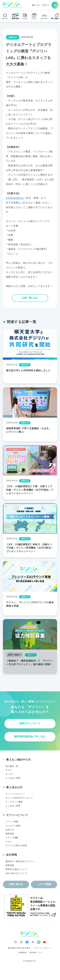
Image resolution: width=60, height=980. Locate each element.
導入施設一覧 (12, 766)
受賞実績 (10, 834)
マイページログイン (15, 794)
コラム (9, 842)
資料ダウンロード (30, 723)
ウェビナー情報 (13, 826)
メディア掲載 (12, 838)
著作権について (36, 953)
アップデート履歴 (14, 802)
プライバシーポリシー (43, 948)
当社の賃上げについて (16, 873)
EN (38, 5)
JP (33, 5)
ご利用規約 (22, 953)
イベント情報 (12, 822)
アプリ (9, 770)
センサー (10, 774)
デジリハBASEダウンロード (19, 798)
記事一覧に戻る (30, 298)
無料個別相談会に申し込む (30, 737)
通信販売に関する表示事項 (19, 948)
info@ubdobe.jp (15, 198)
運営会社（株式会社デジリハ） (21, 861)
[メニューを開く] (55, 5)
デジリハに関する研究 (16, 845)
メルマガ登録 (44, 884)
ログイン (46, 5)
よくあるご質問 (13, 778)
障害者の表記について (16, 869)
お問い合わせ (16, 884)
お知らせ (10, 830)
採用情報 (10, 865)
